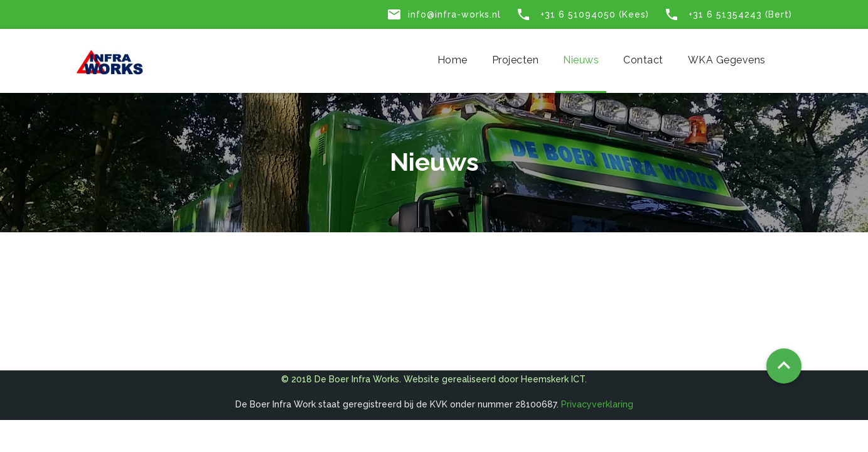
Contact (643, 60)
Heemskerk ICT (553, 379)
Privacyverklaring (597, 404)
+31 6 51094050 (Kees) (582, 14)
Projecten (516, 60)
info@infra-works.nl (444, 14)
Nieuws (581, 60)
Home (453, 60)
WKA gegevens (727, 60)
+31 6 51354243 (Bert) (728, 14)
